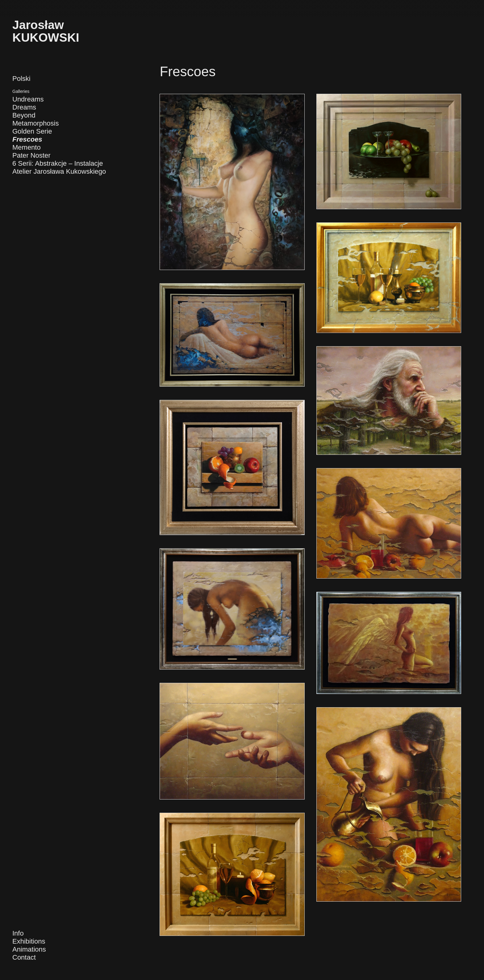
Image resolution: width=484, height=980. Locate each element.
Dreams (24, 107)
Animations (29, 949)
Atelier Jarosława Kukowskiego (59, 171)
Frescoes (27, 139)
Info (18, 933)
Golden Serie (32, 131)
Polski (21, 79)
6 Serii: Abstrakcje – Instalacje (58, 163)
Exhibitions (29, 941)
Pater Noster (31, 155)
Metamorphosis (35, 123)
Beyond (24, 115)
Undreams (28, 99)
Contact (24, 957)
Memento (27, 147)
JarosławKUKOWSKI (46, 31)
